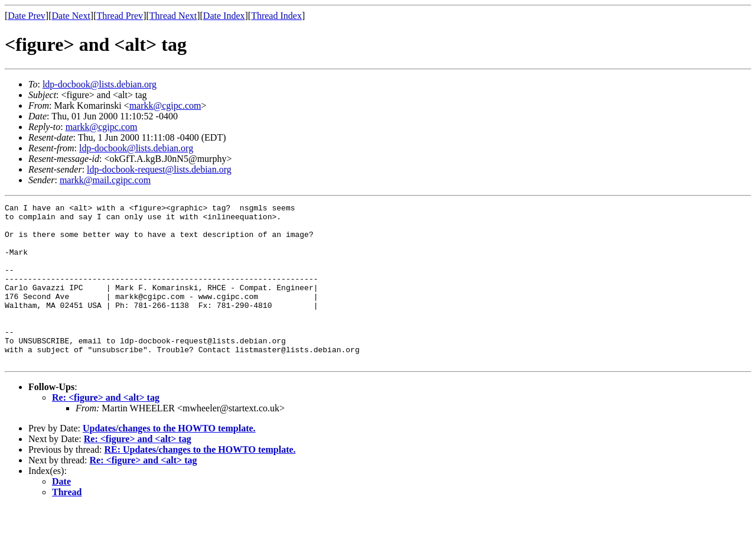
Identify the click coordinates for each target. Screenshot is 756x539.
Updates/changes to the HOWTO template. (169, 460)
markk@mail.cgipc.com (105, 180)
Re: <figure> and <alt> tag (106, 429)
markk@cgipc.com (165, 105)
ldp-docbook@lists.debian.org (100, 84)
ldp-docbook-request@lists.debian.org (159, 169)
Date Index (224, 16)
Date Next (71, 16)
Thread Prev (120, 16)
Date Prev (27, 16)
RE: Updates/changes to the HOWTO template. (200, 481)
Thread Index (276, 16)
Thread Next (173, 16)
